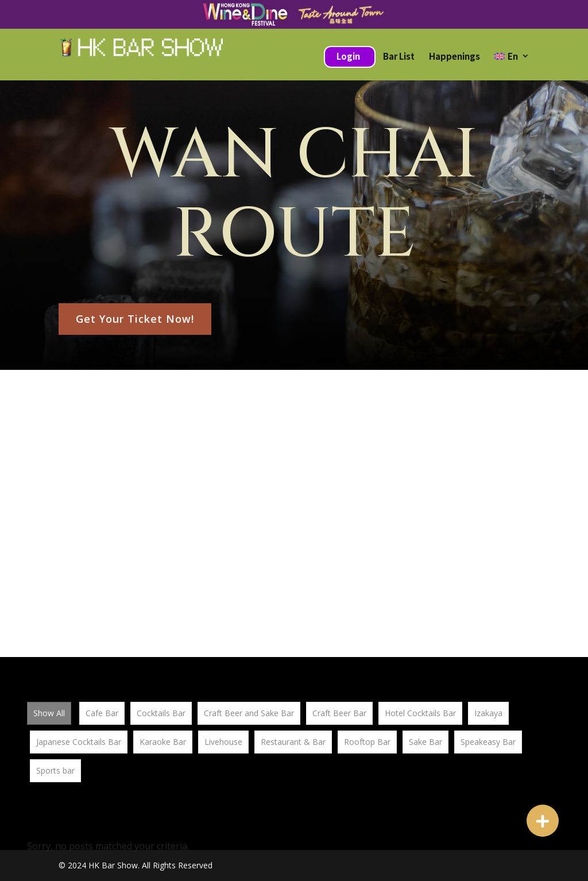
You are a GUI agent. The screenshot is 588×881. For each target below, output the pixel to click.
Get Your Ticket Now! (135, 319)
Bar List (399, 56)
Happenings (454, 56)
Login (348, 56)
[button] (543, 821)
